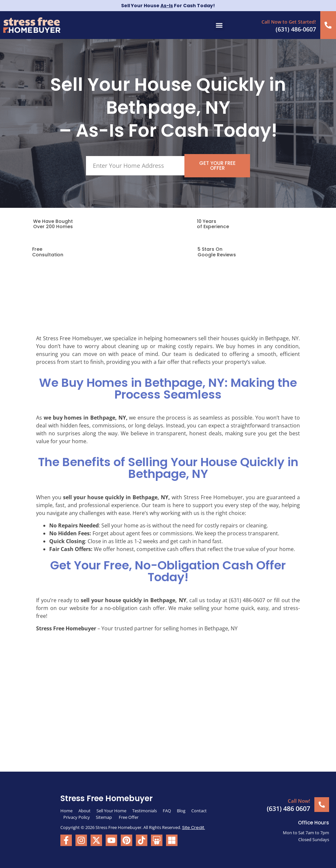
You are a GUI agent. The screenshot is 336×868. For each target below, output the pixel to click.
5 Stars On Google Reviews (217, 251)
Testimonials (145, 810)
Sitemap (104, 816)
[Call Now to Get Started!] (329, 25)
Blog (181, 810)
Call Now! (299, 800)
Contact (199, 810)
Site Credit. (194, 827)
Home (66, 810)
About (84, 810)
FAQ (167, 810)
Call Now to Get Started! (290, 21)
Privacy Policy (77, 816)
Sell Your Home (111, 810)
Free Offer (129, 816)
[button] (219, 25)
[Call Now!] (322, 804)
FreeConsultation (48, 251)
